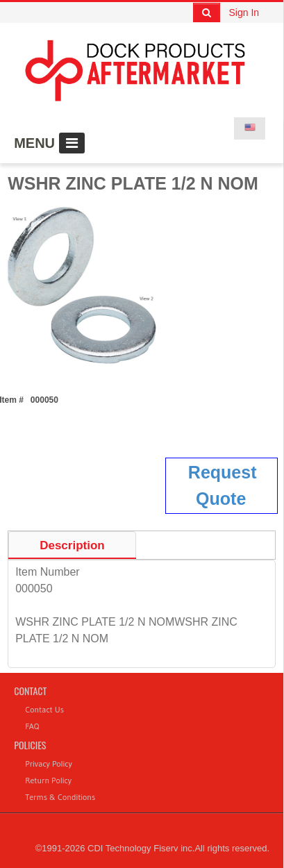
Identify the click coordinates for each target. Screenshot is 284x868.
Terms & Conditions (60, 797)
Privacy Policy (49, 763)
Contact (30, 691)
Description (72, 545)
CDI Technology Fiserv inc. (141, 848)
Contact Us (44, 709)
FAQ (32, 726)
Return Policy (48, 780)
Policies (30, 745)
